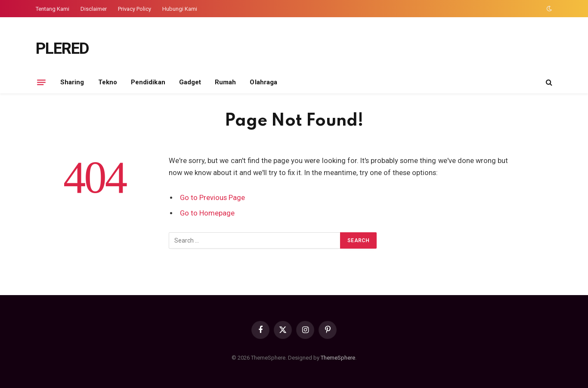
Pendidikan (148, 82)
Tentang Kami (53, 9)
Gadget (190, 82)
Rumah (225, 82)
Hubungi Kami (180, 9)
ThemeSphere (338, 358)
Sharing (72, 82)
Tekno (108, 82)
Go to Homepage (207, 213)
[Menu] (41, 82)
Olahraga (263, 82)
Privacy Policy (135, 9)
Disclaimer (94, 9)
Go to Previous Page (212, 198)
